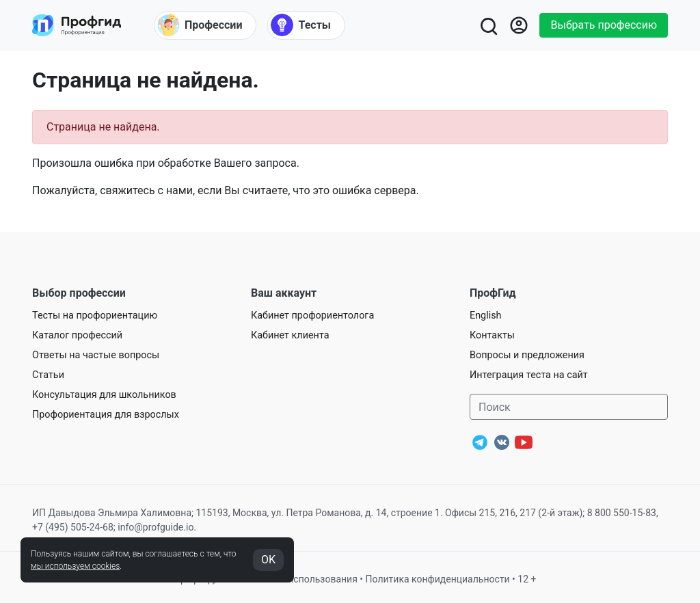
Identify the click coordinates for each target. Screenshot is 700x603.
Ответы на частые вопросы (96, 355)
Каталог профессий (77, 335)
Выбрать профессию (604, 25)
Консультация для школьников (104, 395)
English (486, 316)
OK (268, 560)
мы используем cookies (75, 566)
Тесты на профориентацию (95, 316)
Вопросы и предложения (527, 355)
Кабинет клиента (290, 335)
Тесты (301, 25)
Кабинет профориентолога (312, 316)
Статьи (48, 375)
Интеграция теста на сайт (529, 375)
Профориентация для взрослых (106, 415)
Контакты (492, 335)
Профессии (200, 25)
